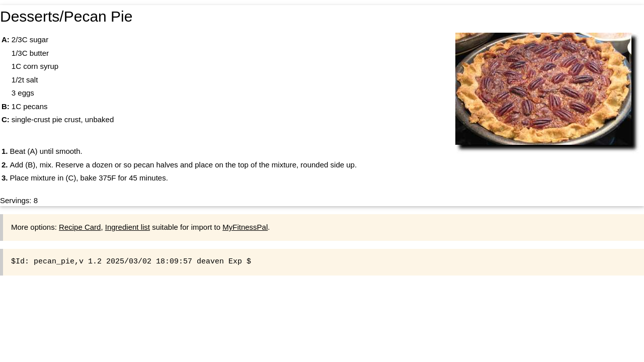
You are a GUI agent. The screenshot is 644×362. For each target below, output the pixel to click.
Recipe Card (80, 227)
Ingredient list (128, 227)
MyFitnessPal (245, 227)
